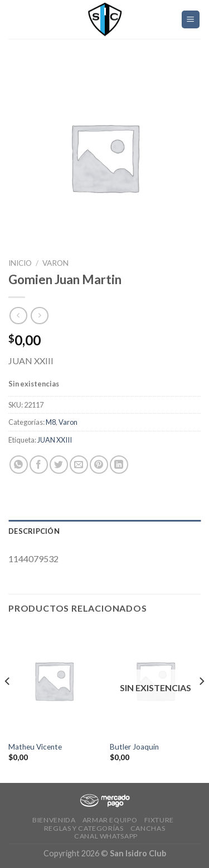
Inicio (20, 263)
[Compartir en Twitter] (59, 465)
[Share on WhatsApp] (19, 465)
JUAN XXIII (55, 440)
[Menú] (191, 20)
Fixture (159, 820)
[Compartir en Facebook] (39, 465)
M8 (51, 422)
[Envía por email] (79, 465)
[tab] (104, 531)
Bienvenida (54, 820)
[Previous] (8, 703)
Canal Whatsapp (106, 836)
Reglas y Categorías (84, 828)
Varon (55, 263)
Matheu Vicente (35, 747)
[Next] (201, 703)
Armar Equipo (110, 820)
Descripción (34, 531)
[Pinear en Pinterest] (99, 465)
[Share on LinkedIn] (119, 465)
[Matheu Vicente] (54, 680)
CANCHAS (148, 828)
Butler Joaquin (134, 747)
